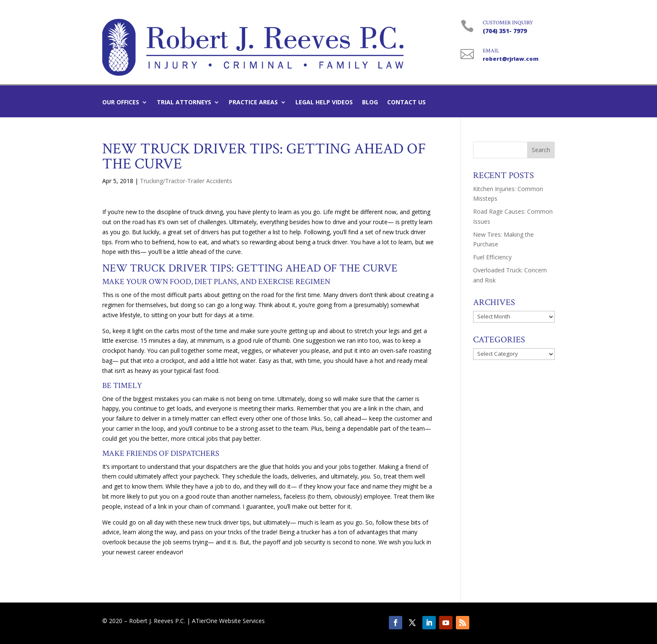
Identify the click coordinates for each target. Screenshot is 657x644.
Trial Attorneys (184, 103)
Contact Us (406, 103)
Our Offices (121, 103)
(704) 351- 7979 (505, 31)
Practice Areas (253, 103)
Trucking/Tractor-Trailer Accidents (186, 181)
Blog (370, 103)
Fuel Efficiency (492, 257)
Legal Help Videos (324, 103)
